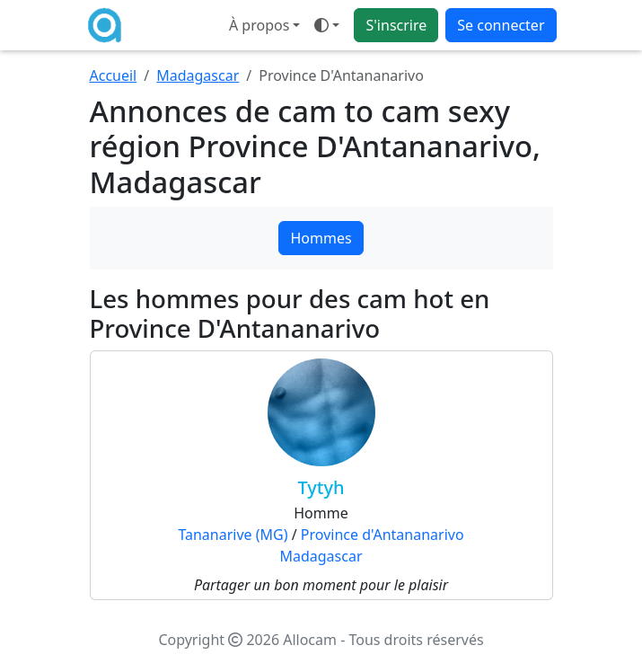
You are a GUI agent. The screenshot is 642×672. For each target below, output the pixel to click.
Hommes (321, 238)
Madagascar (198, 75)
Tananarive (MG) (233, 535)
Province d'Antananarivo (383, 535)
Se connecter (501, 25)
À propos (259, 25)
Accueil (114, 75)
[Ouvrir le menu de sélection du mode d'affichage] (327, 25)
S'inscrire (396, 25)
